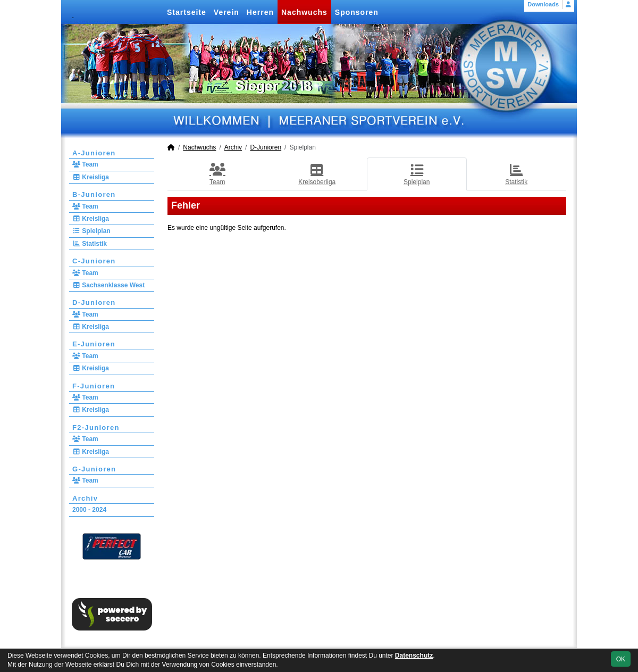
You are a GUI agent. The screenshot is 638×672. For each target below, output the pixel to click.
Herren (260, 12)
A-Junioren (94, 153)
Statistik (90, 244)
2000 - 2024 (89, 510)
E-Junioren (94, 344)
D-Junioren (94, 302)
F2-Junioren (96, 428)
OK (621, 659)
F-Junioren (94, 386)
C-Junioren (94, 261)
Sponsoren (357, 12)
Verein (226, 12)
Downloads (543, 4)
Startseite (187, 12)
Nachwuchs (304, 12)
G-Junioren (94, 469)
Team (85, 164)
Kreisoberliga (317, 174)
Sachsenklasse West (108, 285)
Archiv (85, 498)
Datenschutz (414, 656)
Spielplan (91, 231)
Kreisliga (91, 177)
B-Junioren (94, 194)
